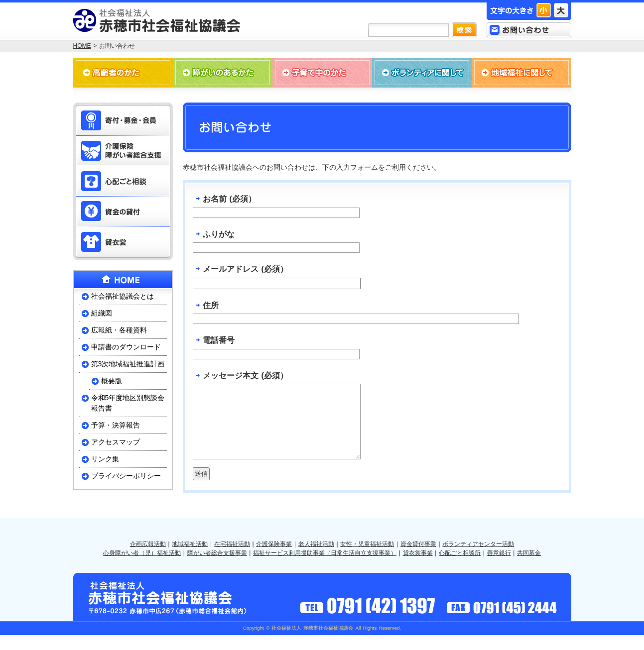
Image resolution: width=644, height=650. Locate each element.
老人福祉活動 (316, 559)
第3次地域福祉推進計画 (128, 364)
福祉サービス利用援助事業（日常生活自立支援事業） (325, 568)
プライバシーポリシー (126, 476)
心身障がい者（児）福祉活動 (142, 568)
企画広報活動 (148, 559)
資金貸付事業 (418, 559)
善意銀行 (499, 568)
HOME (82, 46)
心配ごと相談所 (460, 568)
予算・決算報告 (116, 425)
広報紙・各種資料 (119, 330)
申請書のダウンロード (126, 347)
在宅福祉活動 (232, 559)
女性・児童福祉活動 (367, 559)
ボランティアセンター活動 (478, 559)
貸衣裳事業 (418, 568)
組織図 (102, 313)
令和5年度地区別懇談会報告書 (128, 403)
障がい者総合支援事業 (217, 568)
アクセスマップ (116, 442)
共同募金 (529, 568)
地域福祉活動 (190, 559)
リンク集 (105, 459)
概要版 (112, 381)
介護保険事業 (274, 559)
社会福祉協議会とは (123, 296)
